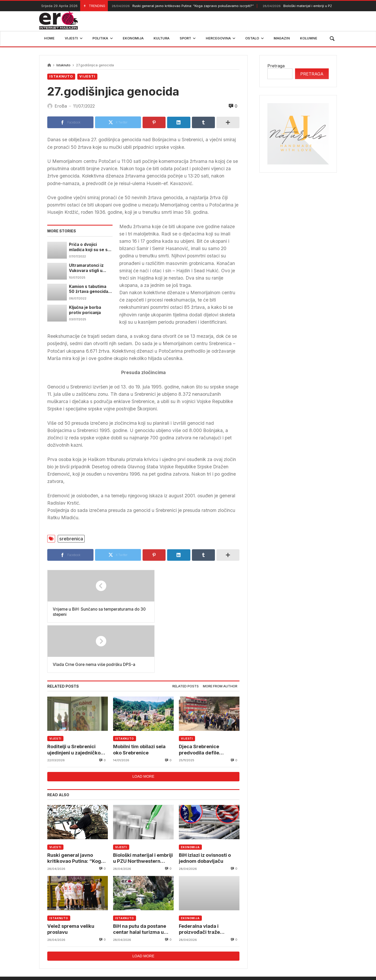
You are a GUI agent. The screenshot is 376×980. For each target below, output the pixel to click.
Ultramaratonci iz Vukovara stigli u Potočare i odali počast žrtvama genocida (87, 268)
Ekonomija (190, 798)
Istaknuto (63, 65)
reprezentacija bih (214, 944)
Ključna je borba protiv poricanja (85, 310)
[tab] (186, 637)
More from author (220, 637)
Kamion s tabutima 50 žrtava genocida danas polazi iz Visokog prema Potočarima (89, 289)
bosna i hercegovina (288, 944)
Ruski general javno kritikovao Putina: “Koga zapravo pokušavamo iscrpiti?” (182, 6)
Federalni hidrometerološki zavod (153, 944)
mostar (103, 944)
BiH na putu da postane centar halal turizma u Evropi (140, 881)
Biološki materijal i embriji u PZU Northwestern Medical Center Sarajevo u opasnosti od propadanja (143, 809)
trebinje (326, 944)
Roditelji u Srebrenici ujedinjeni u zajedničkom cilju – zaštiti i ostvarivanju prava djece (77, 700)
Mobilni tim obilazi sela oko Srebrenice (140, 700)
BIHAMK (250, 944)
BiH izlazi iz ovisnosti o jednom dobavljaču (205, 809)
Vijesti (87, 76)
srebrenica (71, 539)
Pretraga (276, 66)
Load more (143, 727)
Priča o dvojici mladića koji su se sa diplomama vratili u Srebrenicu (90, 247)
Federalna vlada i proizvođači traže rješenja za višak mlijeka (208, 881)
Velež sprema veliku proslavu (72, 880)
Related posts (186, 637)
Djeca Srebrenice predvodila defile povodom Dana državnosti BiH (200, 700)
